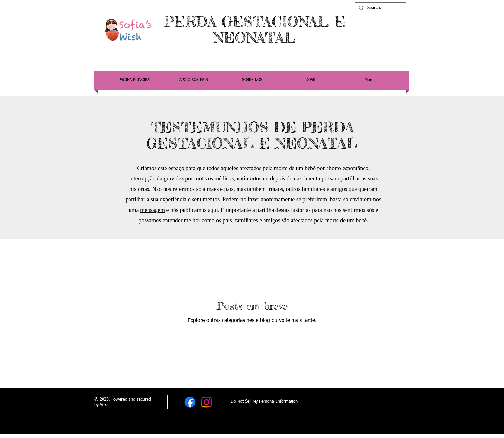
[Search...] (380, 8)
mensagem (153, 210)
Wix (103, 405)
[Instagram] (207, 402)
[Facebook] (190, 402)
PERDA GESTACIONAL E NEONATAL (255, 30)
